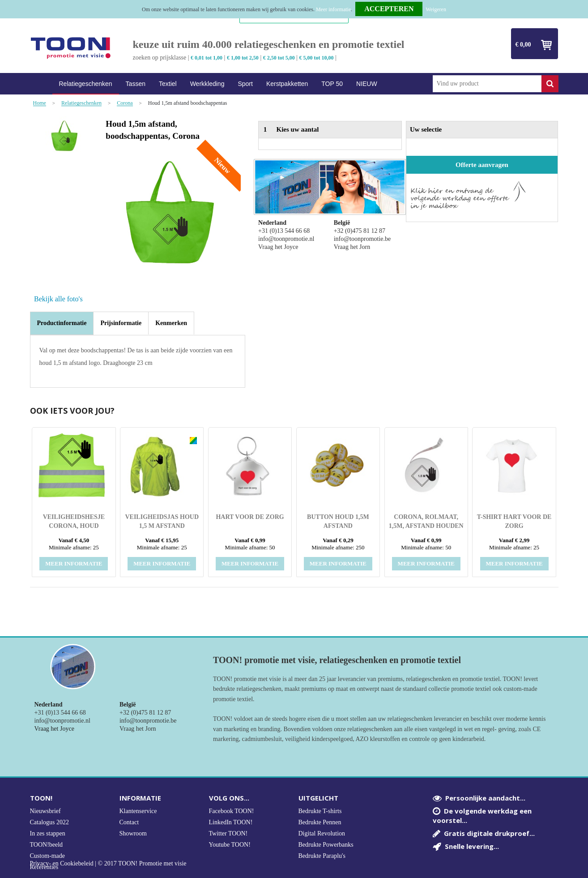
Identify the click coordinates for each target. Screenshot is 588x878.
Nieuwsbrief (45, 811)
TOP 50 (332, 84)
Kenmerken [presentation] (171, 323)
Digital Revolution (322, 833)
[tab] (62, 323)
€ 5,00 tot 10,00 (317, 58)
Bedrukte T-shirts (320, 811)
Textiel (168, 84)
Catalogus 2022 (50, 822)
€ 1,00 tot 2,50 (243, 58)
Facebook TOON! (232, 811)
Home (41, 84)
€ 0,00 (523, 45)
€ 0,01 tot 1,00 (207, 58)
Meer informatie (333, 9)
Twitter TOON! (228, 833)
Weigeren (436, 9)
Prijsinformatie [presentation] (121, 323)
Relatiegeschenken (86, 84)
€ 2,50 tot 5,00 (279, 58)
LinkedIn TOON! (231, 822)
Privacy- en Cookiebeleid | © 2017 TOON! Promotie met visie (108, 864)
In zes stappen (48, 833)
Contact (129, 822)
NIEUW (367, 84)
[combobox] (487, 84)
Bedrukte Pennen (320, 822)
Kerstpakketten (287, 84)
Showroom (133, 833)
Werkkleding (207, 84)
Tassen (136, 84)
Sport (245, 84)
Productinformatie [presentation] (62, 323)
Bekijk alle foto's (58, 299)
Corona (125, 103)
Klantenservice (138, 811)
